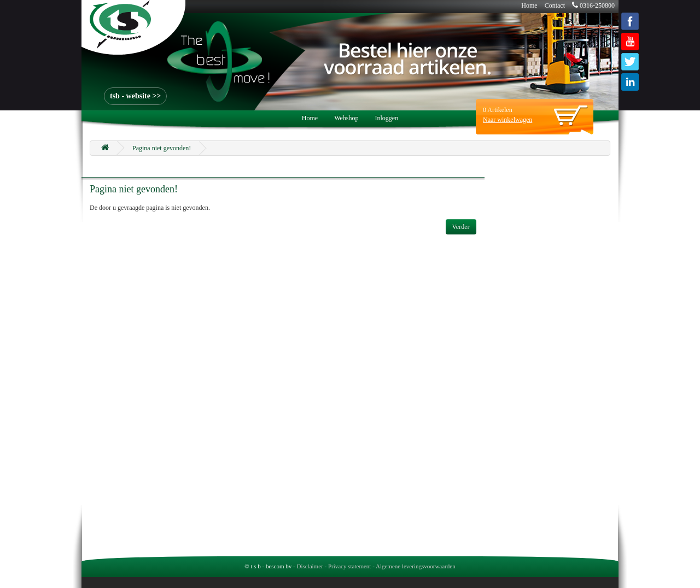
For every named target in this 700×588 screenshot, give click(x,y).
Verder (461, 227)
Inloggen (387, 118)
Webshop (346, 118)
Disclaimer (310, 566)
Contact (555, 5)
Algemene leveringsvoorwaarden (416, 566)
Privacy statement (350, 566)
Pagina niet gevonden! (162, 148)
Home (529, 5)
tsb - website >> (135, 96)
